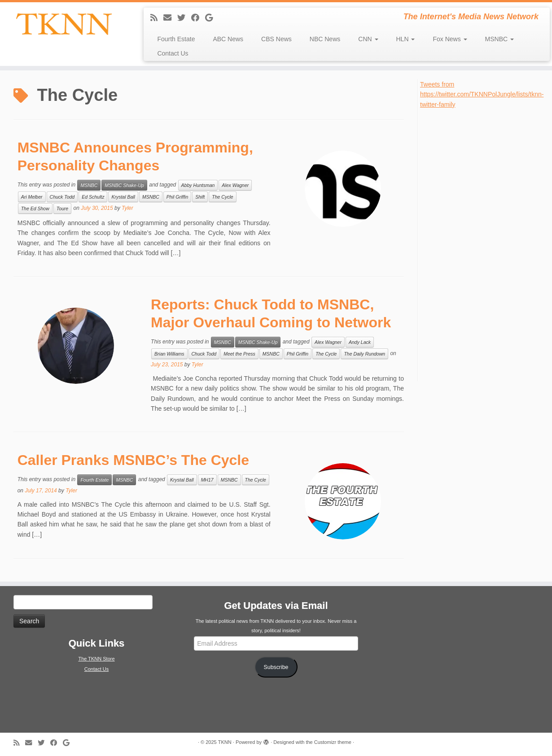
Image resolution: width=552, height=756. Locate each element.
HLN (406, 39)
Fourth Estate (176, 39)
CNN (368, 39)
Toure (62, 209)
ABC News (228, 39)
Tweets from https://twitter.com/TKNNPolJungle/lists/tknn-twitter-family (482, 94)
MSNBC (499, 39)
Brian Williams (169, 354)
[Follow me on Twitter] (184, 18)
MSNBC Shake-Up (124, 185)
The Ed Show (35, 209)
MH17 (207, 480)
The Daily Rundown (364, 354)
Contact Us (173, 53)
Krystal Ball (123, 197)
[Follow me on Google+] (212, 18)
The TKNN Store (96, 659)
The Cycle (222, 197)
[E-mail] (170, 18)
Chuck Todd (62, 197)
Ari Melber (32, 197)
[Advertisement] (486, 244)
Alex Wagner (235, 185)
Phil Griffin (177, 197)
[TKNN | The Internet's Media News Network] (64, 24)
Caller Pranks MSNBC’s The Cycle (133, 460)
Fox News (450, 39)
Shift (200, 197)
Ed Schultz (93, 197)
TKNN (225, 742)
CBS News (276, 39)
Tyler (127, 208)
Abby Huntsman (198, 185)
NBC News (325, 39)
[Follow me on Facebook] (198, 18)
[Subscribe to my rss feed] (157, 18)
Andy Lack (360, 342)
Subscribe (276, 667)
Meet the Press (239, 354)
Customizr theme (333, 742)
